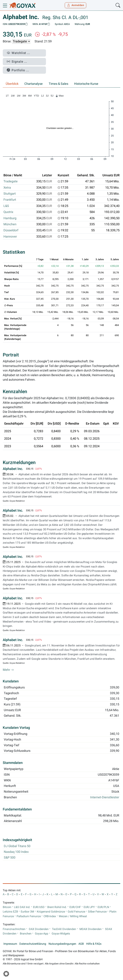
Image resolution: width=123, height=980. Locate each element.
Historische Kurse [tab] (86, 84)
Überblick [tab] (12, 84)
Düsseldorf (11, 230)
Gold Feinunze (76, 912)
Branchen (26, 934)
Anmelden (76, 5)
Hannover (10, 237)
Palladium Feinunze (29, 916)
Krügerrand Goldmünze (51, 912)
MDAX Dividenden (91, 929)
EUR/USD (39, 907)
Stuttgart (10, 194)
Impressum (10, 944)
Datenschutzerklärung (33, 944)
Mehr (8, 670)
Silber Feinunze (97, 912)
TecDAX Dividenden (64, 929)
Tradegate (11, 181)
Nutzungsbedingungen (62, 944)
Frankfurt (10, 200)
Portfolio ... (18, 70)
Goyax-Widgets (61, 934)
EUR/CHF (75, 907)
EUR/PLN (103, 907)
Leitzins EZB (10, 912)
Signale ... (17, 62)
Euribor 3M (27, 912)
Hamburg (10, 218)
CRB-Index (50, 916)
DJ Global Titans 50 (17, 846)
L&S (6, 206)
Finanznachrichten (14, 929)
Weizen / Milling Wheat (73, 916)
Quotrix (8, 212)
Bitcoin (7, 907)
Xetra (7, 188)
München (10, 224)
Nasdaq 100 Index (16, 852)
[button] (6, 974)
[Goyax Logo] (22, 5)
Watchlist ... (18, 53)
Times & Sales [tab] (58, 84)
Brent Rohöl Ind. (57, 907)
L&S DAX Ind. (22, 907)
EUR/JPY (89, 907)
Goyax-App (42, 934)
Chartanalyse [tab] (34, 84)
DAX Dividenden (39, 929)
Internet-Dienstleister (105, 797)
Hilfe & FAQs (94, 944)
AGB (81, 944)
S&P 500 (10, 857)
